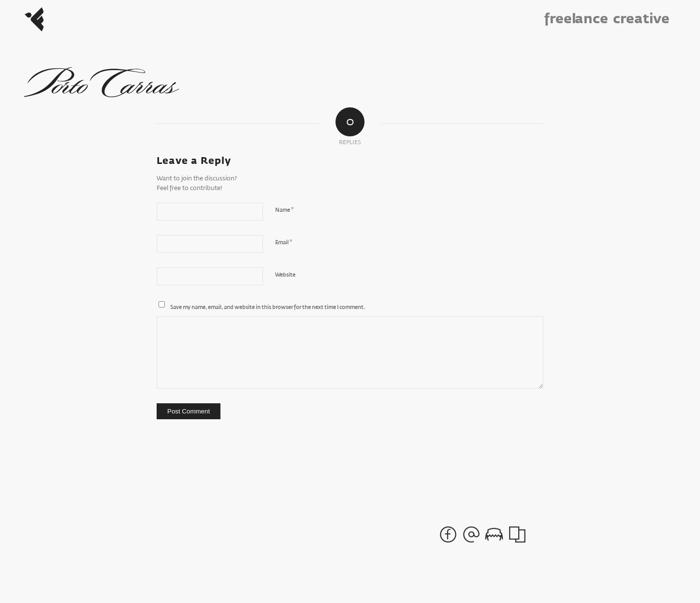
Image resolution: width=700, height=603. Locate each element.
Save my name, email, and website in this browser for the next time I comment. (268, 307)
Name (284, 210)
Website (285, 275)
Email (284, 243)
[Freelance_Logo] (34, 19)
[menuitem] (580, 19)
